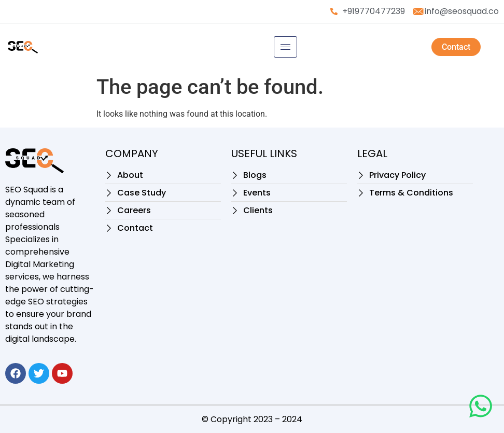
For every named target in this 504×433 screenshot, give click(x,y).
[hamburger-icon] (285, 47)
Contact (456, 47)
